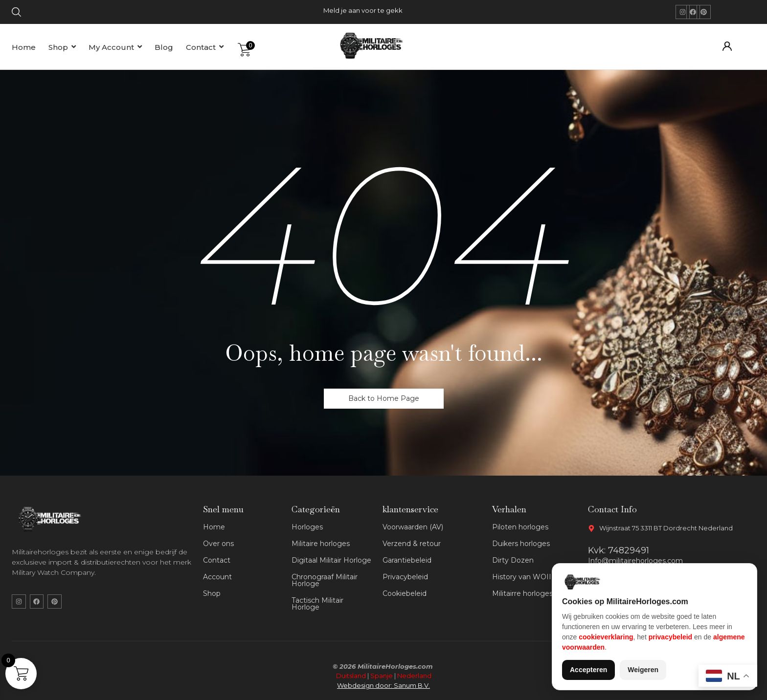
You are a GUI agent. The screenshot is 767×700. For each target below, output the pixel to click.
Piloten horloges (520, 527)
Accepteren (588, 670)
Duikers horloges (521, 544)
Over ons (218, 544)
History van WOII (522, 577)
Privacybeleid (405, 577)
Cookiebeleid (405, 593)
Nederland (414, 676)
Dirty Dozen (513, 560)
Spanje (382, 676)
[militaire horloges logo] (376, 45)
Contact (217, 560)
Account (217, 577)
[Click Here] (16, 14)
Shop (212, 593)
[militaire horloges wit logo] (52, 519)
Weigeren (643, 670)
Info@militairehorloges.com (635, 561)
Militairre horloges (522, 593)
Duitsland (351, 676)
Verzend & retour (412, 544)
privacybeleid (671, 637)
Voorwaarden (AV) (413, 527)
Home (214, 527)
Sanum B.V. (412, 685)
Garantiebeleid (407, 560)
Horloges (307, 527)
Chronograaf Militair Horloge (325, 580)
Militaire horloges (321, 544)
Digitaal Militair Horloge (331, 560)
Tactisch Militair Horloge (317, 604)
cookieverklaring (606, 637)
